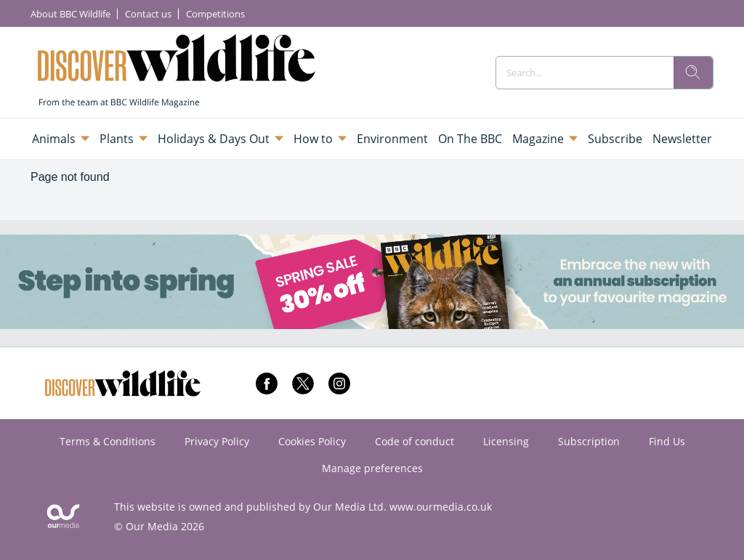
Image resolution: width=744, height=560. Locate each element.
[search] (693, 73)
